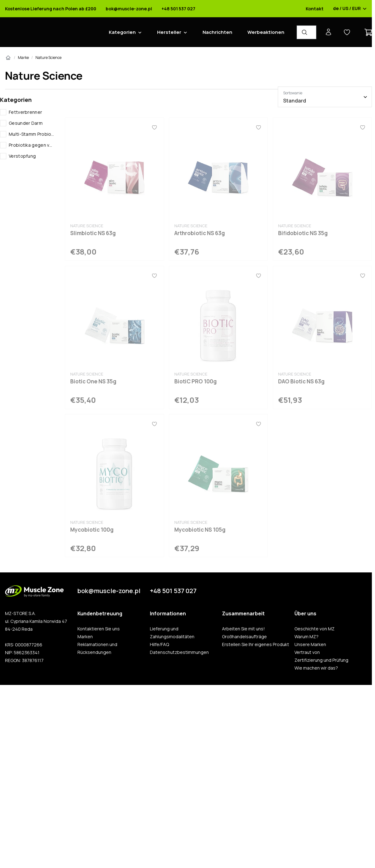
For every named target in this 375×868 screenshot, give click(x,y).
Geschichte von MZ (314, 629)
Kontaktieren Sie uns (99, 629)
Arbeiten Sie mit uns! (243, 629)
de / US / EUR (350, 9)
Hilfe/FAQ (159, 644)
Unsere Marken (310, 644)
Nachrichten (217, 32)
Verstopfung (22, 156)
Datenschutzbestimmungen (179, 652)
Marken (85, 637)
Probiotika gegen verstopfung (32, 145)
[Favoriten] (154, 127)
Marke (23, 58)
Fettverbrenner (25, 112)
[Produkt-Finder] (306, 32)
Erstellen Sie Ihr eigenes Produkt (256, 644)
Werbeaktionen (266, 32)
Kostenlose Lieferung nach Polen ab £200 (51, 9)
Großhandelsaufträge (244, 637)
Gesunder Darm (26, 123)
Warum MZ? (306, 637)
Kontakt (315, 9)
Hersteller (169, 32)
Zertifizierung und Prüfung (321, 660)
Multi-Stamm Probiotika (32, 134)
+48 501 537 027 (178, 9)
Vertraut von (307, 652)
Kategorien (122, 32)
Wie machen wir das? (316, 668)
